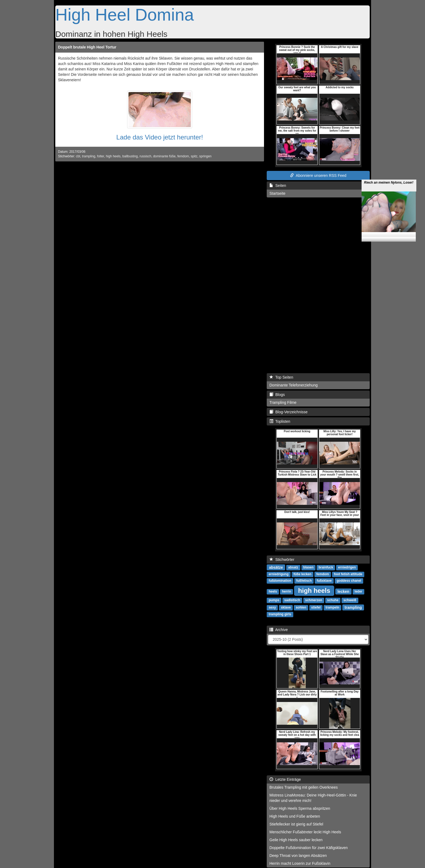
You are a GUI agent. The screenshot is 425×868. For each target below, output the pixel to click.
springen (205, 156)
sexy (272, 607)
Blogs (277, 395)
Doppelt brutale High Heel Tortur (87, 47)
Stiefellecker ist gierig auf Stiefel (296, 824)
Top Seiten (281, 377)
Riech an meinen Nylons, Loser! (389, 168)
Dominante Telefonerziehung (294, 385)
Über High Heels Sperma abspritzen (300, 808)
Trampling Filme (283, 402)
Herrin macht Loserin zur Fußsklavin (300, 863)
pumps (274, 600)
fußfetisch (304, 581)
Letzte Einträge (285, 779)
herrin (286, 591)
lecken (343, 591)
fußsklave (324, 581)
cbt (78, 156)
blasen (308, 567)
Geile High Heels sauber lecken (296, 840)
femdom (183, 156)
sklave (286, 607)
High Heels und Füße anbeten (295, 816)
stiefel (316, 607)
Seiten (278, 186)
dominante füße (164, 156)
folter (101, 156)
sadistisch (292, 600)
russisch (146, 156)
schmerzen (314, 600)
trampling (89, 156)
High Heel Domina (125, 15)
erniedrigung (278, 574)
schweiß (350, 600)
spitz (194, 156)
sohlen (301, 607)
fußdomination (280, 581)
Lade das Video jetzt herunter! (160, 137)
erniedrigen (347, 567)
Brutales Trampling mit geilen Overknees (304, 787)
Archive (279, 630)
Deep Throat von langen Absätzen (298, 856)
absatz (293, 567)
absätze (276, 567)
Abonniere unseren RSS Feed (318, 175)
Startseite (277, 193)
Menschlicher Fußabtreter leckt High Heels (305, 832)
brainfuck (326, 567)
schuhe (333, 600)
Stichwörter (282, 560)
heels (273, 591)
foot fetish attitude (348, 574)
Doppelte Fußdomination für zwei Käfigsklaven (309, 848)
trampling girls (280, 614)
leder (358, 591)
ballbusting (130, 156)
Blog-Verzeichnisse (289, 412)
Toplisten (280, 421)
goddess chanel (349, 581)
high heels (113, 156)
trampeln (332, 607)
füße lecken (302, 574)
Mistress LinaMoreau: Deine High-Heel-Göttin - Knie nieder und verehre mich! (313, 798)
